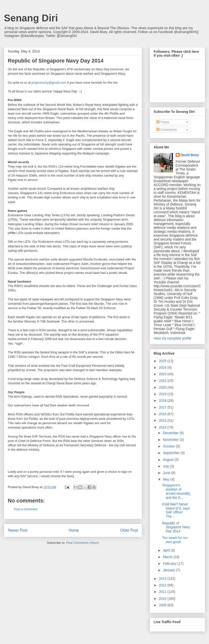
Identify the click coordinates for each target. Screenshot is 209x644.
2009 (163, 605)
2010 (163, 599)
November (171, 440)
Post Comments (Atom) (83, 543)
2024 (163, 367)
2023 (163, 374)
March (168, 557)
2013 (163, 579)
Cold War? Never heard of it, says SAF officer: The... (176, 510)
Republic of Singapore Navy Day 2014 (176, 527)
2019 (163, 394)
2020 (163, 387)
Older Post (129, 530)
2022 (163, 381)
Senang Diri (31, 18)
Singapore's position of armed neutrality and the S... (176, 491)
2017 (163, 407)
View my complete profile (172, 338)
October (169, 446)
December (171, 433)
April (167, 550)
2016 (163, 414)
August (169, 460)
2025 (163, 361)
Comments (167, 130)
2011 (163, 592)
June (167, 473)
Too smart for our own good (175, 540)
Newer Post (18, 530)
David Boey (190, 155)
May (166, 479)
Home (74, 530)
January (169, 570)
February (170, 563)
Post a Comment (26, 509)
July (166, 466)
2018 (163, 401)
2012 (163, 585)
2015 (163, 420)
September (172, 453)
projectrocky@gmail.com (49, 83)
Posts (163, 122)
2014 (163, 427)
